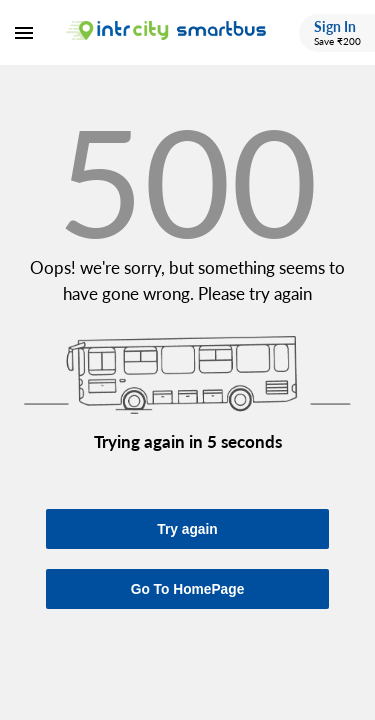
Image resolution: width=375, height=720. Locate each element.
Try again (187, 529)
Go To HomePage (188, 589)
